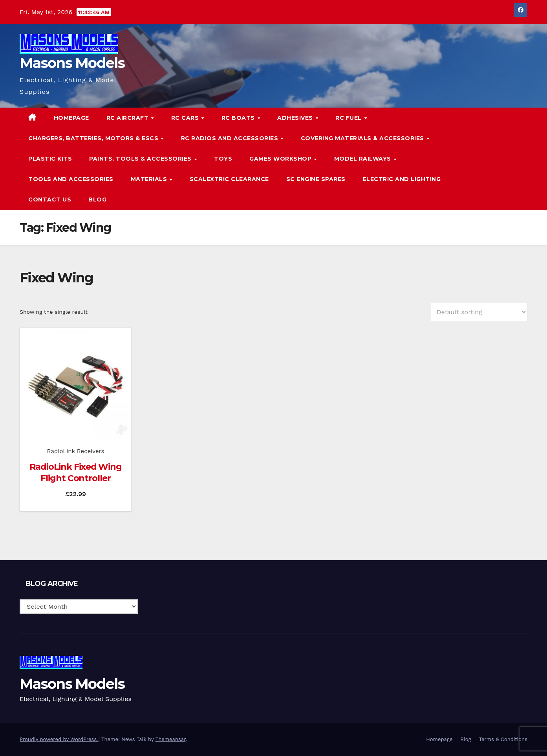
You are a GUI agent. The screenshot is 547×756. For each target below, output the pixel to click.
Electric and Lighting (402, 179)
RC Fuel (349, 118)
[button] (505, 158)
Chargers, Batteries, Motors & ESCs (94, 138)
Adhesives (296, 118)
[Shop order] (479, 312)
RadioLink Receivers (76, 451)
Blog (97, 200)
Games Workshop (281, 159)
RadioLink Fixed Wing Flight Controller (76, 472)
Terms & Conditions (503, 739)
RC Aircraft (128, 118)
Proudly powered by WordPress (59, 739)
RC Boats (239, 118)
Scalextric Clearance (229, 179)
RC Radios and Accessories (231, 138)
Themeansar (171, 739)
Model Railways (364, 159)
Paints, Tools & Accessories (141, 159)
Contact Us (50, 200)
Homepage (71, 118)
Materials (150, 179)
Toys (223, 159)
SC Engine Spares (316, 179)
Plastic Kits (50, 159)
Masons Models (72, 63)
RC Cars (186, 118)
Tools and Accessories (71, 179)
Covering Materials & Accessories (363, 138)
